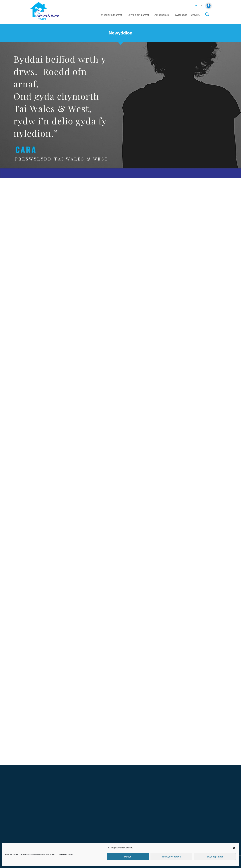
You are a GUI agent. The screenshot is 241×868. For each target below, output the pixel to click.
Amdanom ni (162, 15)
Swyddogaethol (215, 857)
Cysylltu (196, 15)
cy (201, 6)
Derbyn (128, 857)
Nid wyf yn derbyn (171, 857)
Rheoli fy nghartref (111, 15)
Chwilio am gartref (138, 15)
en (196, 6)
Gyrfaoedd (181, 15)
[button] (234, 848)
